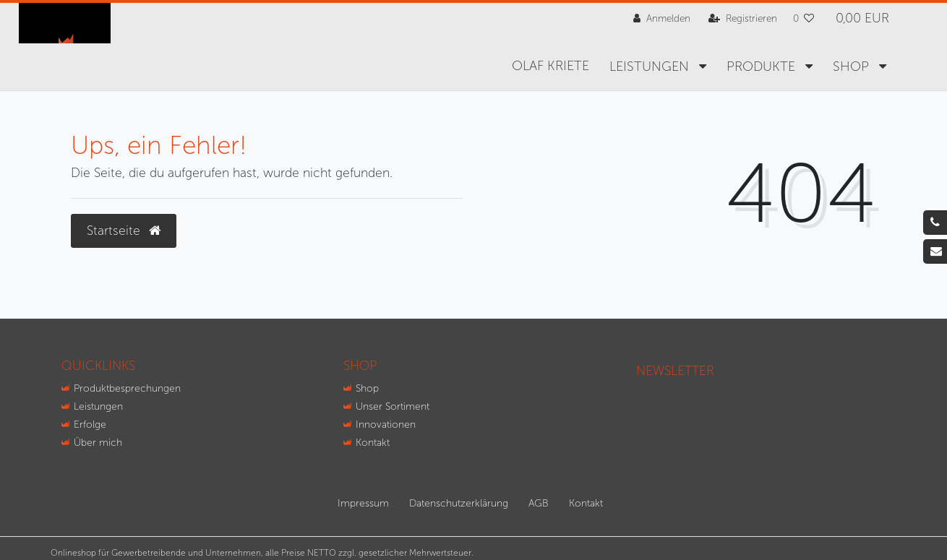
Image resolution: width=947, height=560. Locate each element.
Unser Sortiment (393, 406)
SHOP (853, 66)
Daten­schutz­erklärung (459, 503)
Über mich (98, 443)
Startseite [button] (124, 231)
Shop (367, 388)
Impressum (363, 503)
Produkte (763, 66)
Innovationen (386, 425)
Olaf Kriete (550, 66)
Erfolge (90, 425)
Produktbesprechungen (127, 388)
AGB (539, 503)
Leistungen (651, 66)
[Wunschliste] (804, 18)
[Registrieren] (743, 18)
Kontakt (373, 443)
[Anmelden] (662, 18)
